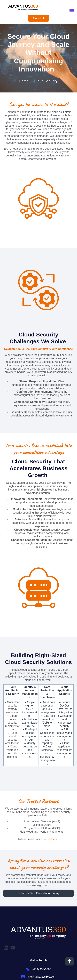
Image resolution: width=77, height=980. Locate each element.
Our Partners (49, 839)
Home (24, 81)
